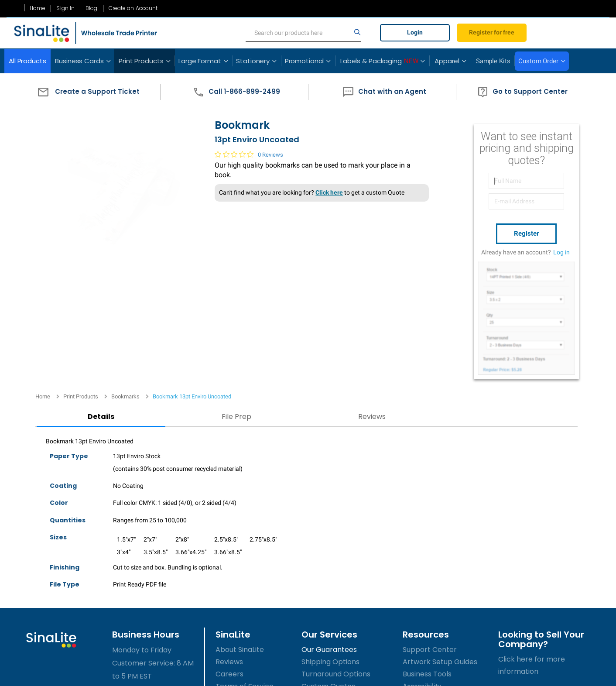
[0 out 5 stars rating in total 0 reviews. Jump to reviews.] (238, 168)
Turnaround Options (336, 550)
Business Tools (427, 550)
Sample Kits (493, 61)
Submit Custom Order (339, 575)
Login (415, 32)
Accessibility (422, 562)
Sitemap (230, 587)
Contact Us (235, 599)
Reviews (274, 293)
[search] (303, 33)
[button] (86, 92)
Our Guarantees (329, 526)
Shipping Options (330, 538)
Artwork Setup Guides (440, 538)
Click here (319, 206)
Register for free (492, 32)
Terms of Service (245, 562)
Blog (91, 8)
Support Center (430, 526)
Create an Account (133, 8)
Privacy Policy (239, 575)
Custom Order (538, 61)
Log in (561, 250)
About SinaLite (240, 526)
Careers (229, 550)
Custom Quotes (328, 562)
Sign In (65, 8)
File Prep (178, 293)
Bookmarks (125, 113)
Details (82, 293)
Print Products (81, 113)
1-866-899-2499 (144, 592)
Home (38, 8)
